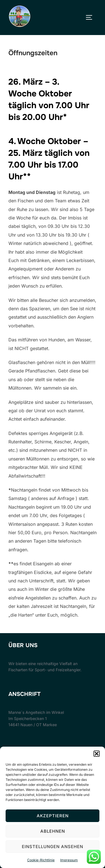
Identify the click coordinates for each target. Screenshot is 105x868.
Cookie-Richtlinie (41, 860)
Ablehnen (53, 831)
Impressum (69, 860)
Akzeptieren (53, 816)
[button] (97, 754)
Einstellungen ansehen (53, 847)
